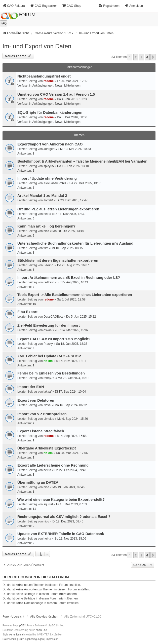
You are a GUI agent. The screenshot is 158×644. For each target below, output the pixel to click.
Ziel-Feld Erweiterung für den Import (49, 325)
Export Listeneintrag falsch (41, 431)
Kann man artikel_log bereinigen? (46, 226)
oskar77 (49, 330)
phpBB (20, 626)
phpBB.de (41, 630)
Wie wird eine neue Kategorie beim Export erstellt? (61, 500)
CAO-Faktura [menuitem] (14, 6)
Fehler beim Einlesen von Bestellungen (51, 373)
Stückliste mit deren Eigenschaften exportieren (58, 260)
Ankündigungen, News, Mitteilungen (56, 86)
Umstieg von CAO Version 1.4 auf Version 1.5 (56, 94)
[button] (153, 57)
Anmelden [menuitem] (134, 6)
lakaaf (48, 392)
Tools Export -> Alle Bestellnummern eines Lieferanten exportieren (75, 295)
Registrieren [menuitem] (109, 6)
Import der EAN (31, 387)
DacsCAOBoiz (53, 317)
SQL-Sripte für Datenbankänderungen (50, 112)
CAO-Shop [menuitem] (72, 6)
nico (46, 231)
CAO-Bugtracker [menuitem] (44, 6)
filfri (46, 248)
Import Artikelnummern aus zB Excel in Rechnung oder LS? (69, 278)
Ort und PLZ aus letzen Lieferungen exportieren (58, 209)
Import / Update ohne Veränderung (47, 178)
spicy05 (49, 166)
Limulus (49, 419)
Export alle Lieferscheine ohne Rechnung (53, 465)
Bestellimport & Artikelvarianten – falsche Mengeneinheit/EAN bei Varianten (82, 161)
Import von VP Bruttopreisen (42, 414)
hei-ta (47, 214)
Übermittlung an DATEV (38, 482)
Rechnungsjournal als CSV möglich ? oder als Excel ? (64, 517)
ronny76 (49, 378)
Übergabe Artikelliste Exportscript (47, 448)
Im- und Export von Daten (37, 46)
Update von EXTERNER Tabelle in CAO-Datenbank (61, 534)
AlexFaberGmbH (55, 183)
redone (49, 81)
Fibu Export (27, 312)
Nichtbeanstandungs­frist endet (44, 76)
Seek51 (49, 265)
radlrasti (49, 282)
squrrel (48, 504)
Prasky (48, 344)
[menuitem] (10, 639)
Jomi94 (48, 200)
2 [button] (136, 57)
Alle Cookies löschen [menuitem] (44, 617)
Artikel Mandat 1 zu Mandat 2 (42, 196)
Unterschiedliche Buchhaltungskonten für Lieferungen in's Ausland (75, 243)
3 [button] (141, 57)
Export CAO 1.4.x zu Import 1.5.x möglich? (54, 339)
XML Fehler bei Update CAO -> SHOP (49, 356)
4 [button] (147, 57)
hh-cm (48, 361)
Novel (47, 405)
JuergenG (50, 149)
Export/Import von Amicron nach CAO (50, 144)
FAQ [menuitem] (4, 23)
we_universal (16, 635)
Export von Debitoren (36, 400)
